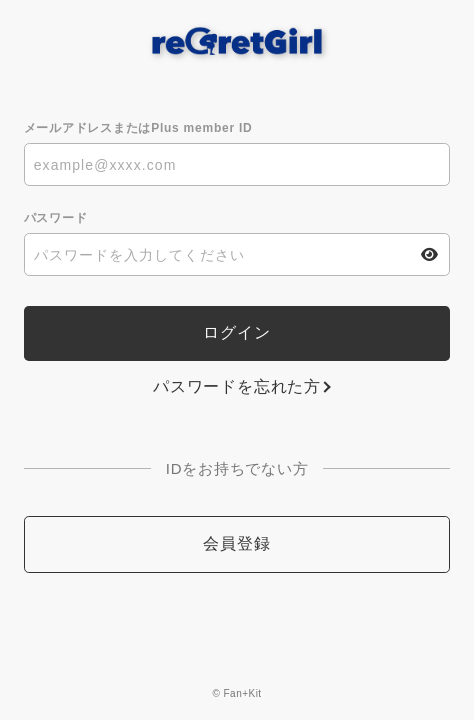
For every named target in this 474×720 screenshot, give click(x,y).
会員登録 (236, 543)
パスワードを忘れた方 (237, 386)
